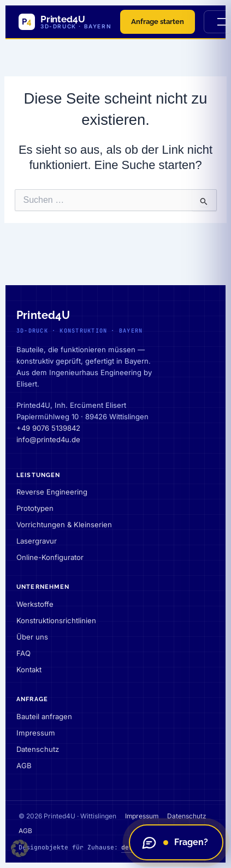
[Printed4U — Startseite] (65, 22)
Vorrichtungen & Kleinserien (64, 525)
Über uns (32, 637)
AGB (24, 765)
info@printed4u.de (48, 439)
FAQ (23, 653)
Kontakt (29, 670)
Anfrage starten (158, 22)
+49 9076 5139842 (48, 428)
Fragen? (174, 842)
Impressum (36, 733)
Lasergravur (37, 541)
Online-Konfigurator (50, 557)
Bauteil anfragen (44, 716)
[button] (20, 848)
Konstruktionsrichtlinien (56, 620)
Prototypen (35, 508)
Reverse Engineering (52, 492)
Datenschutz (38, 749)
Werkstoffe (35, 604)
